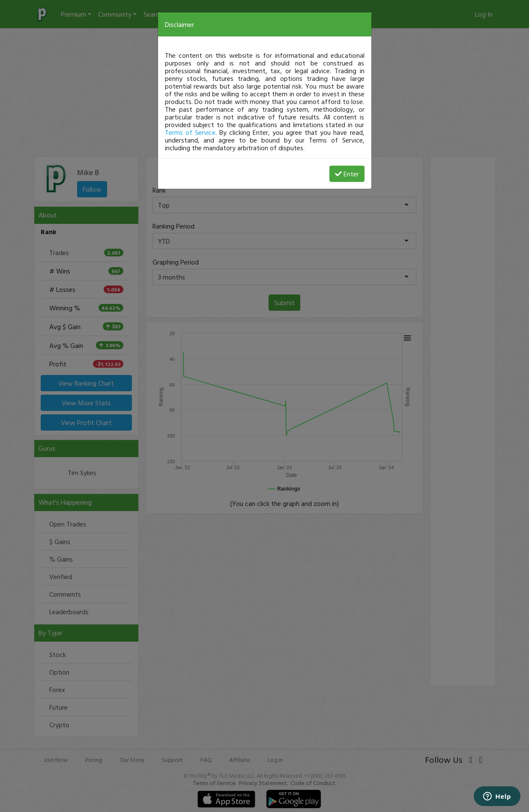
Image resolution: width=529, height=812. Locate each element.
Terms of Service (190, 132)
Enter (347, 174)
